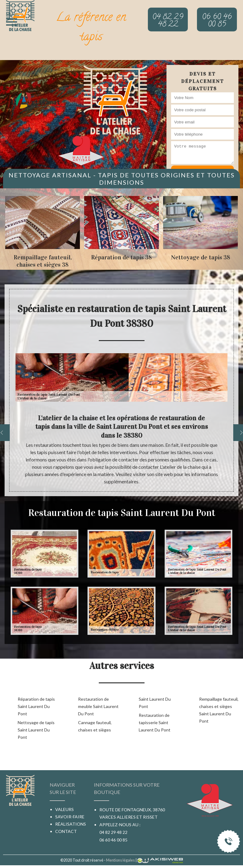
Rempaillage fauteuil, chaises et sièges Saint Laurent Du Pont (219, 710)
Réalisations (71, 824)
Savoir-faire (70, 817)
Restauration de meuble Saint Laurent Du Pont (98, 706)
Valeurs (64, 809)
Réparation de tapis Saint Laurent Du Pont (36, 706)
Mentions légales (120, 860)
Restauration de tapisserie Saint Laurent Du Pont (155, 722)
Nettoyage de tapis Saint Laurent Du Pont (36, 730)
